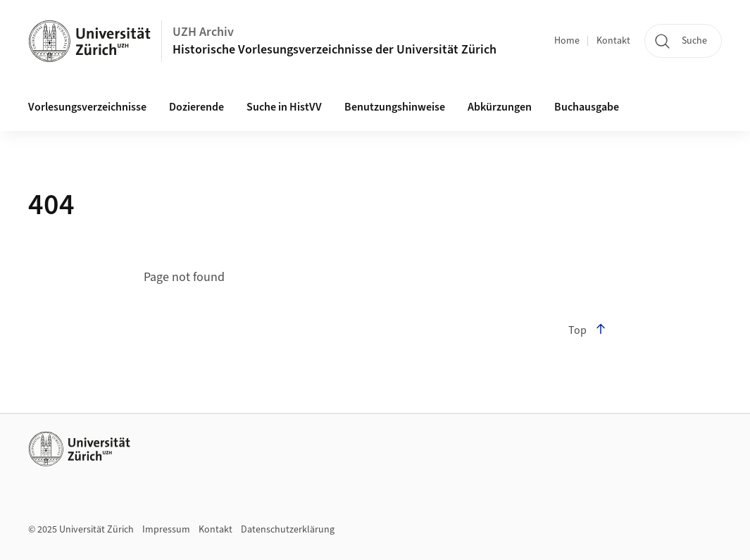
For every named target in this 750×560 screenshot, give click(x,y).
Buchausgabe (587, 107)
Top (587, 330)
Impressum (166, 530)
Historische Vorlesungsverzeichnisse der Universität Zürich (335, 50)
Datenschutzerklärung (288, 530)
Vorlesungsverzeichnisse (87, 107)
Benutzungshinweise (395, 107)
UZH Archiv (203, 32)
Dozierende (196, 107)
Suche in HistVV (284, 107)
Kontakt (613, 41)
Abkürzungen (500, 107)
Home (567, 41)
